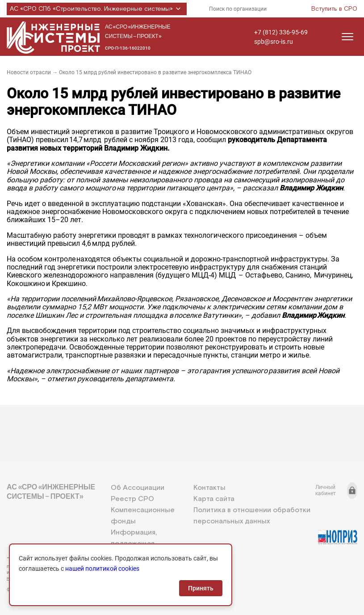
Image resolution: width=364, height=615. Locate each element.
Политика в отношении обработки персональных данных (252, 516)
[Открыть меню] (347, 37)
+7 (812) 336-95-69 (281, 32)
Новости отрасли (29, 72)
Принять (201, 588)
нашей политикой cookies (102, 569)
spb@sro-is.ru (274, 42)
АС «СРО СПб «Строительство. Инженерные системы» (97, 9)
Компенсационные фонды (143, 516)
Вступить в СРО (334, 9)
